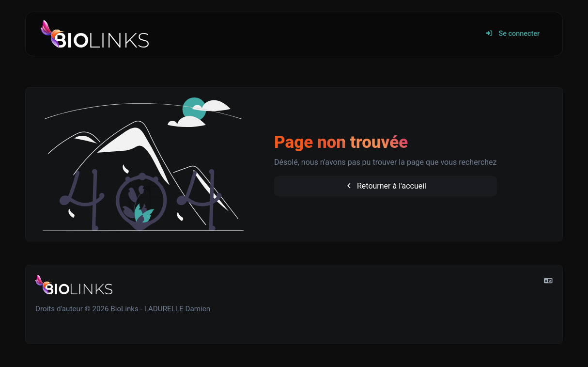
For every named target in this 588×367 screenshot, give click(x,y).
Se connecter (512, 34)
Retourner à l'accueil (386, 186)
